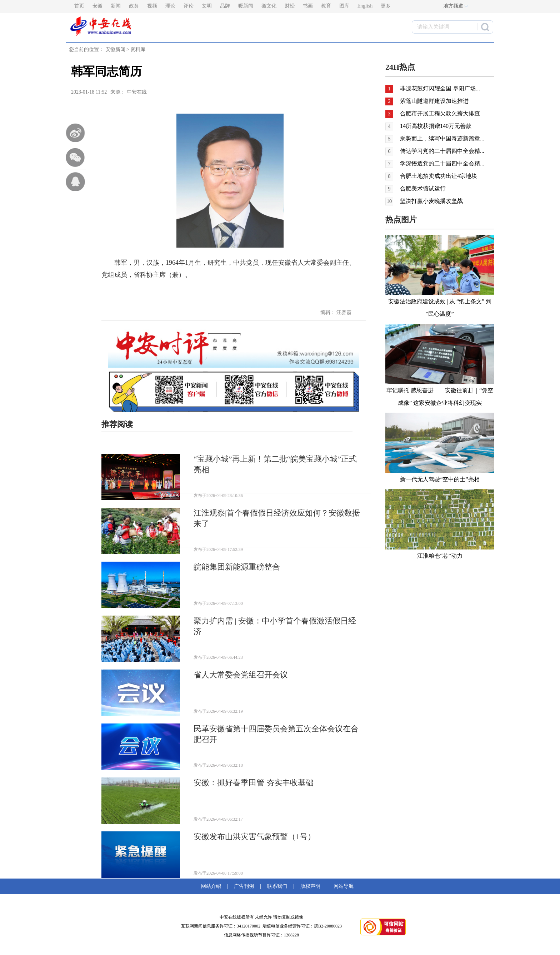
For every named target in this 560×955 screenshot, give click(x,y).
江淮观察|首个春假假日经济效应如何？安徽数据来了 (277, 518)
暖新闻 (246, 6)
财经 (290, 6)
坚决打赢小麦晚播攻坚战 (431, 201)
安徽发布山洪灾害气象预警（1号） (254, 837)
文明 (207, 6)
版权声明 (310, 886)
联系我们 (277, 886)
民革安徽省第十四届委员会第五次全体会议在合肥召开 (276, 734)
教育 (326, 6)
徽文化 (269, 6)
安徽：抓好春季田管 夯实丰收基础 (254, 783)
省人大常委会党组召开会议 (241, 675)
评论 (189, 6)
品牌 (225, 6)
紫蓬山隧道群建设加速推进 (434, 101)
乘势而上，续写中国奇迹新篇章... (442, 138)
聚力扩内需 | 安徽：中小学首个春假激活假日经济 (275, 626)
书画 (308, 6)
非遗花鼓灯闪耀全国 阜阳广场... (440, 88)
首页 (79, 6)
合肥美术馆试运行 (423, 188)
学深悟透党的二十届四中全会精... (442, 163)
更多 (386, 6)
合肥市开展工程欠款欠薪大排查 (440, 113)
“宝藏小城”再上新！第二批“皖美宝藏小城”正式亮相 (275, 464)
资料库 (138, 49)
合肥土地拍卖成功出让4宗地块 (439, 176)
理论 (170, 6)
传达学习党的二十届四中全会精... (442, 151)
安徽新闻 (115, 49)
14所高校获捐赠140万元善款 (436, 126)
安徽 (97, 6)
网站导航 (342, 886)
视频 (152, 6)
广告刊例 (244, 886)
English (365, 6)
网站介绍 (212, 886)
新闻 (116, 6)
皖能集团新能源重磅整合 (237, 567)
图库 (344, 6)
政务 (134, 6)
